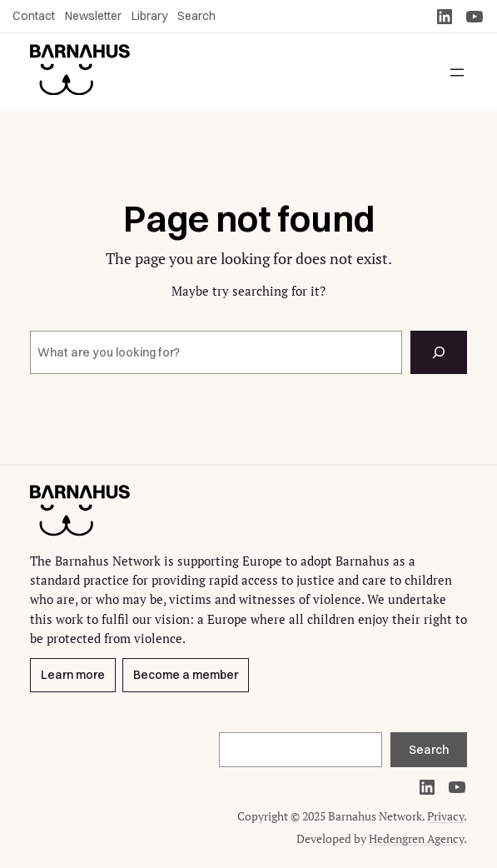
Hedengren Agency (416, 838)
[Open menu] (457, 72)
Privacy (445, 816)
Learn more (73, 676)
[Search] (439, 352)
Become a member (186, 676)
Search (429, 750)
